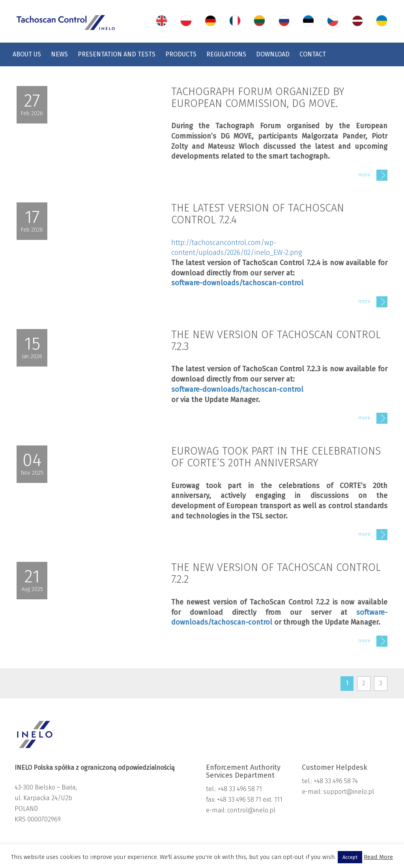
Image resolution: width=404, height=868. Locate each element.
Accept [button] (350, 857)
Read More (378, 857)
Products (181, 54)
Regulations (226, 54)
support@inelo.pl (349, 792)
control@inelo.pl (251, 810)
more (373, 175)
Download (273, 54)
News (59, 54)
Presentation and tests (117, 54)
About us (27, 54)
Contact (313, 54)
